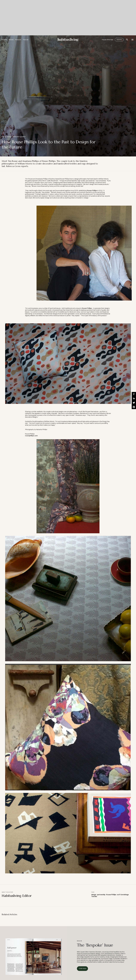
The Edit (26, 40)
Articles (11, 40)
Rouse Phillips (92, 191)
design (94, 895)
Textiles (94, 896)
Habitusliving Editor (19, 137)
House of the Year (107, 40)
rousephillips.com (31, 436)
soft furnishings (123, 895)
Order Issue (82, 968)
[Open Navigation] (132, 40)
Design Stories (7, 137)
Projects (4, 40)
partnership (101, 895)
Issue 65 (119, 40)
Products (18, 40)
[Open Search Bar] (127, 40)
